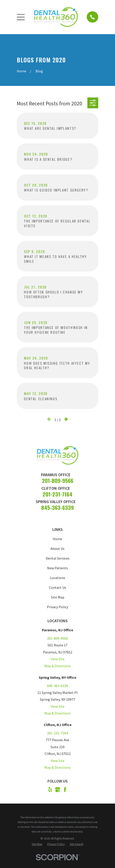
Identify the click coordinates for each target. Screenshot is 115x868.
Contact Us (57, 589)
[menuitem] (37, 846)
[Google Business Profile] (57, 792)
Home (57, 541)
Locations (57, 580)
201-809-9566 (58, 482)
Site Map (58, 599)
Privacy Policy (57, 609)
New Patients (57, 570)
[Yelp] (50, 792)
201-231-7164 (57, 496)
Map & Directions (57, 668)
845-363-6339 (57, 509)
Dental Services (58, 560)
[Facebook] (65, 792)
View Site (58, 661)
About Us (57, 551)
